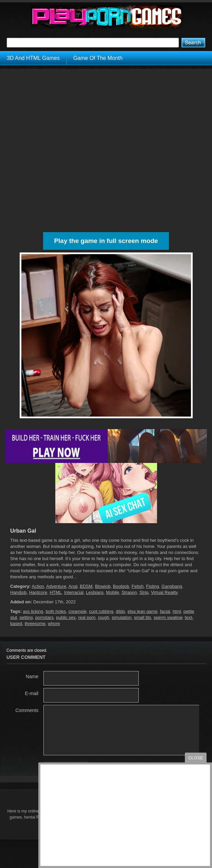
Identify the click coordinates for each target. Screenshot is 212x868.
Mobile (113, 592)
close (196, 758)
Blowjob (103, 586)
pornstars (44, 617)
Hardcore (38, 592)
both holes (56, 611)
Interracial (74, 592)
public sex (66, 617)
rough (104, 617)
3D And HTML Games (33, 58)
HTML (55, 592)
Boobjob (121, 586)
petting (26, 617)
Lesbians (95, 592)
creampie (78, 611)
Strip (144, 592)
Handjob (18, 592)
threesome (35, 624)
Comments (27, 710)
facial (165, 611)
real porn (87, 617)
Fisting (152, 586)
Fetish (138, 586)
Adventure (56, 586)
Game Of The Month (98, 58)
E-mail (32, 693)
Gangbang (172, 586)
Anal (73, 586)
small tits (143, 617)
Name (32, 676)
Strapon (129, 592)
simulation (122, 617)
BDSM (86, 586)
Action (38, 586)
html (177, 611)
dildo (120, 611)
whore (54, 624)
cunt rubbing (101, 611)
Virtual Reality (165, 592)
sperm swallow (168, 617)
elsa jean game (142, 611)
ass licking (33, 611)
